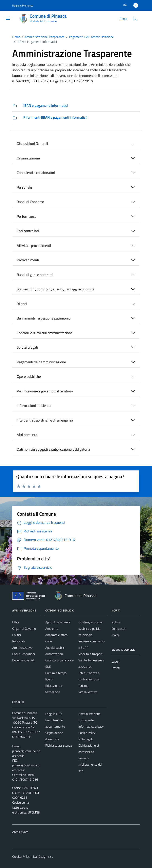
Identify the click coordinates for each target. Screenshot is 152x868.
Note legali (85, 739)
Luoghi (116, 661)
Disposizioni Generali (32, 144)
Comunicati (119, 629)
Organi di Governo (24, 629)
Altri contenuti (28, 435)
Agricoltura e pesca (58, 622)
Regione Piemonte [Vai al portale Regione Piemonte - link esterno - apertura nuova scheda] (23, 5)
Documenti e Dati (24, 660)
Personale (24, 187)
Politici (17, 635)
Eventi (116, 668)
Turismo (83, 686)
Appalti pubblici (55, 648)
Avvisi (115, 635)
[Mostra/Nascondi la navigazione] (8, 18)
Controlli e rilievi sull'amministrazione (45, 333)
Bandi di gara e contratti (35, 275)
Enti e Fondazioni (24, 654)
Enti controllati (28, 231)
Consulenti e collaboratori (36, 173)
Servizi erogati (27, 347)
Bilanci (22, 304)
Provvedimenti (28, 260)
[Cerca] (135, 19)
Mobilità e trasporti (91, 654)
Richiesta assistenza (59, 745)
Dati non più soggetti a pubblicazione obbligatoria (53, 449)
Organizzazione (28, 158)
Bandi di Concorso (30, 202)
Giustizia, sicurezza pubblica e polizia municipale (90, 629)
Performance (27, 216)
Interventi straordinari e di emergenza (45, 420)
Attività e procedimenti (34, 246)
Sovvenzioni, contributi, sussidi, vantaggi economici (55, 289)
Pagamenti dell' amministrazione (41, 362)
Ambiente (52, 629)
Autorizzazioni (54, 654)
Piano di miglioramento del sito (90, 764)
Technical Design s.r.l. (39, 857)
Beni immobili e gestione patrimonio (44, 318)
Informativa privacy (91, 726)
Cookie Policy (87, 733)
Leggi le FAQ (54, 714)
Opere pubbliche (29, 376)
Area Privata (20, 832)
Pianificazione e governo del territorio (45, 391)
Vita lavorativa (88, 692)
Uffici (16, 622)
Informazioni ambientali (35, 406)
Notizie (116, 622)
